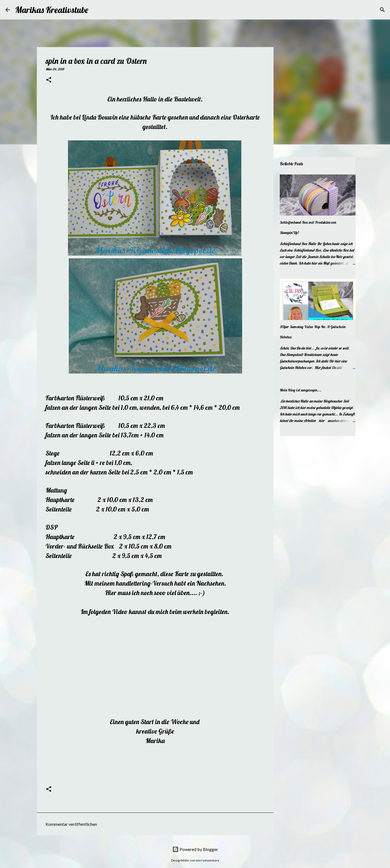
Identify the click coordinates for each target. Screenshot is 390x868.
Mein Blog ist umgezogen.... (301, 390)
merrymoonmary (207, 860)
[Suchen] (96, 10)
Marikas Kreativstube (52, 10)
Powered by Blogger (195, 849)
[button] (49, 80)
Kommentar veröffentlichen (71, 824)
